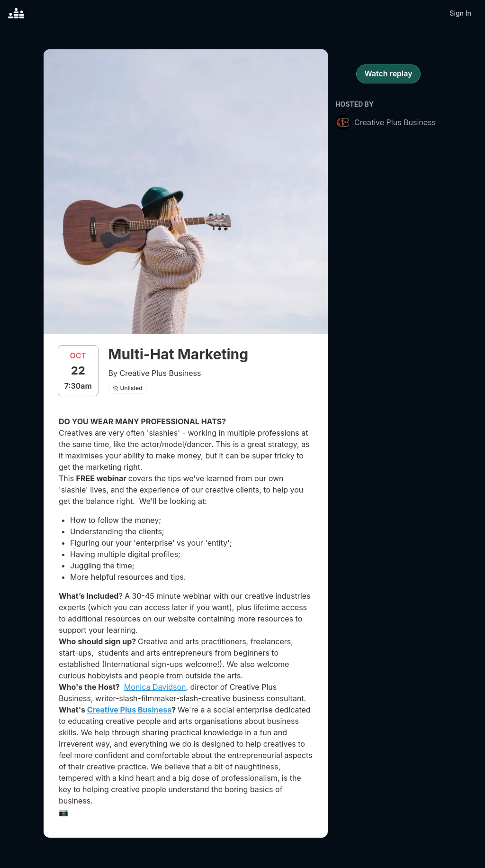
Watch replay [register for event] (388, 73)
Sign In (460, 13)
